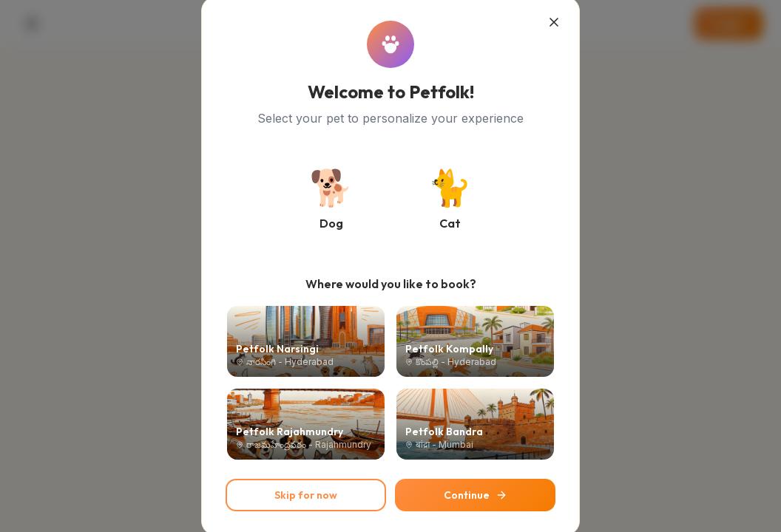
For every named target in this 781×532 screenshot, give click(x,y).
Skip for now (306, 495)
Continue (476, 495)
